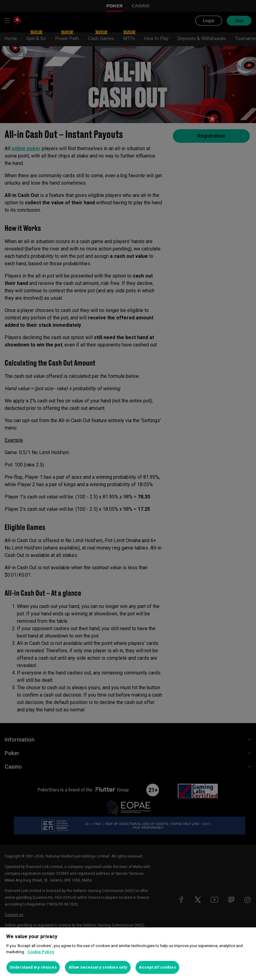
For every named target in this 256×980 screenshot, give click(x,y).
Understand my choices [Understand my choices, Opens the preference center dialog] (33, 967)
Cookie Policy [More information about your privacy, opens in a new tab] (41, 952)
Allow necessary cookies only (98, 967)
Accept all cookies (157, 967)
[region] (128, 954)
